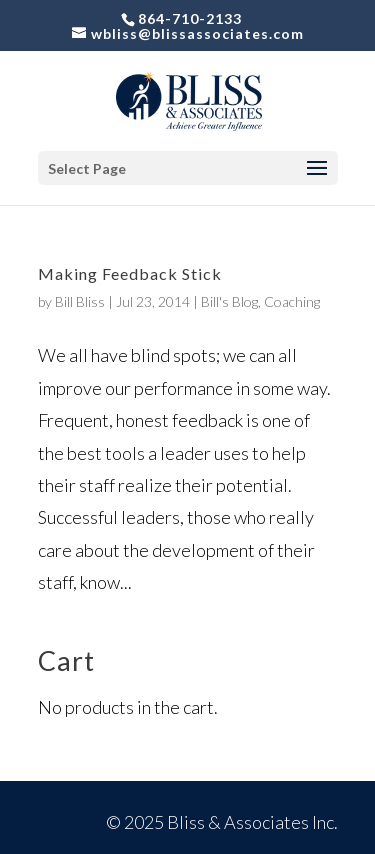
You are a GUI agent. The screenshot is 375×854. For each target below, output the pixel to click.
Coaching (292, 301)
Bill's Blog (229, 301)
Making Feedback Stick (130, 273)
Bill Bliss (80, 301)
